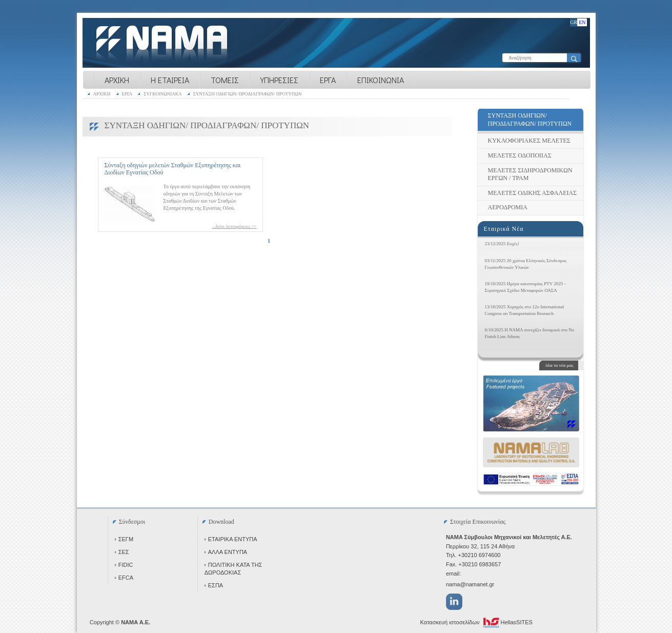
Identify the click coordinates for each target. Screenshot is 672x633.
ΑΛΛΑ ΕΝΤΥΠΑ (226, 552)
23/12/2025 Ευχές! (502, 244)
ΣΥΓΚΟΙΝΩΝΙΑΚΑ (163, 94)
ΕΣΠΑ (214, 585)
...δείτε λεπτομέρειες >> (235, 226)
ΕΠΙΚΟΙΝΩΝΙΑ (381, 80)
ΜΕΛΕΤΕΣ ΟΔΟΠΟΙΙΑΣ (520, 155)
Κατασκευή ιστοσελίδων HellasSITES (476, 623)
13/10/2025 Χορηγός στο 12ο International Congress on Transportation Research (525, 310)
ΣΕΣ (122, 552)
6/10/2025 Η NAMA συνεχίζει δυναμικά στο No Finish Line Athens (530, 333)
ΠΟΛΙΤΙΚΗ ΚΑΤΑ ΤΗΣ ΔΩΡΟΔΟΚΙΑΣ (233, 569)
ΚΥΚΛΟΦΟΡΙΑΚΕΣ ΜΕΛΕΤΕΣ (529, 141)
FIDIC (124, 565)
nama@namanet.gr (470, 584)
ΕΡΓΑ (328, 80)
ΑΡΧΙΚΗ (117, 80)
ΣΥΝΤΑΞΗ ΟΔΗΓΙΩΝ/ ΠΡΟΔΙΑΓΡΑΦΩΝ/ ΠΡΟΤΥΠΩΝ (248, 94)
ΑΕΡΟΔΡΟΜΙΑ (508, 207)
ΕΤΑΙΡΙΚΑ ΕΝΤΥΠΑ (231, 539)
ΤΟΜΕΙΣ (225, 80)
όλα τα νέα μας (559, 365)
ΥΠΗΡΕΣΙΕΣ (279, 80)
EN (582, 22)
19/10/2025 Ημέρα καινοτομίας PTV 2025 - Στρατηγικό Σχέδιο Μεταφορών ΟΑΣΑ (525, 287)
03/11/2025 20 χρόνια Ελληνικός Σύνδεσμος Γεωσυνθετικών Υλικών (526, 264)
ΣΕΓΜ (124, 539)
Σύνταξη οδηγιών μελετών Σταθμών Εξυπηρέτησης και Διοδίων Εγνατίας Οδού (173, 169)
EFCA (124, 578)
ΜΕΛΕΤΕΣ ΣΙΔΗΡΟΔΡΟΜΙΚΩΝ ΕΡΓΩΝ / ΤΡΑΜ (530, 174)
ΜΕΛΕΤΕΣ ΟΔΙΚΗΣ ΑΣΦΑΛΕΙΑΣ (533, 193)
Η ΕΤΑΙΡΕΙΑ (170, 80)
